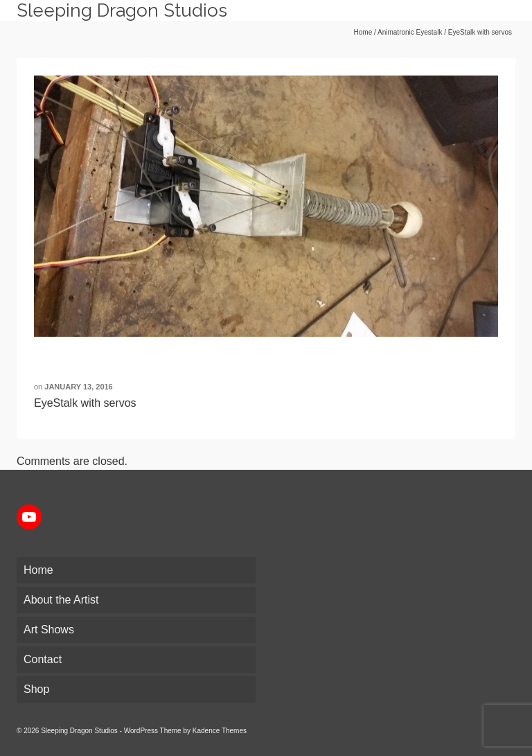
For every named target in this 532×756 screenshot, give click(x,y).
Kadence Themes (220, 731)
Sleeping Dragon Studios (122, 10)
